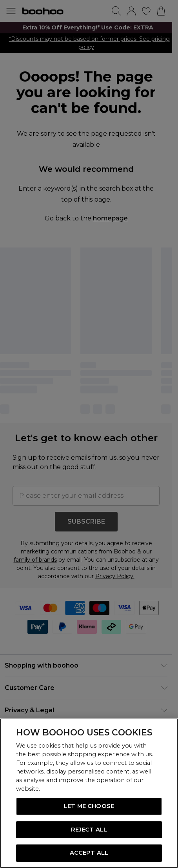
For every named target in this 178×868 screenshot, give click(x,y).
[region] (89, 793)
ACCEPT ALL (89, 853)
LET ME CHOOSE (89, 806)
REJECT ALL (89, 830)
